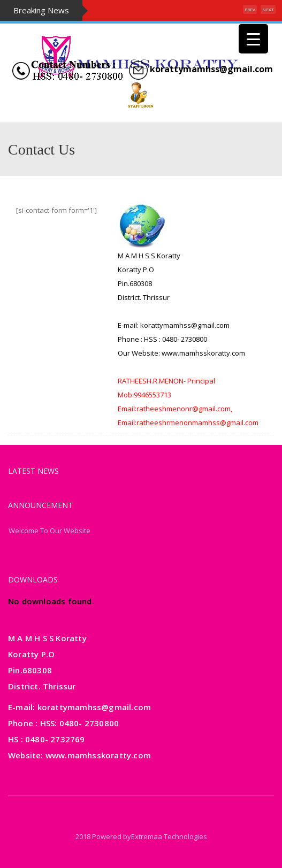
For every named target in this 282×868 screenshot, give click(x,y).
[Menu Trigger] (253, 39)
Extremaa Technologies (169, 836)
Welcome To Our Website (49, 531)
